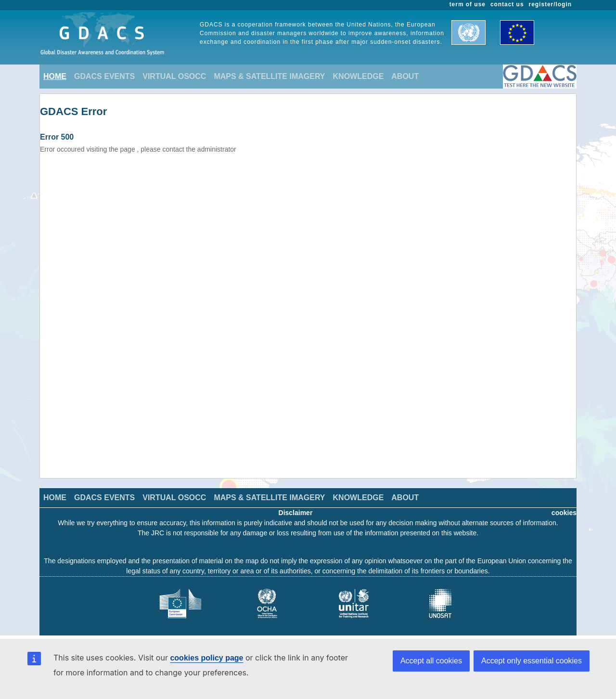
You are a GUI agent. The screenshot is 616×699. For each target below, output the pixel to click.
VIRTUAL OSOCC (174, 76)
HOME (55, 76)
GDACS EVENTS (104, 76)
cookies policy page (206, 658)
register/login (550, 4)
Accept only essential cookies (532, 661)
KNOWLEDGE (359, 76)
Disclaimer (296, 513)
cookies (564, 513)
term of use (468, 4)
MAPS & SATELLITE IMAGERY (269, 76)
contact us (507, 4)
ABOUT (405, 76)
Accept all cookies (431, 661)
